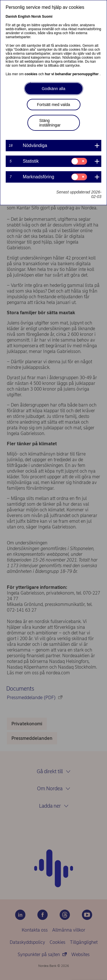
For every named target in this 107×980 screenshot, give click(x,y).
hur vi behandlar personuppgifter (72, 74)
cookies (31, 74)
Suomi (47, 17)
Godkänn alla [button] (53, 89)
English (24, 17)
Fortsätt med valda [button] (54, 105)
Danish (11, 17)
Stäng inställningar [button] (50, 123)
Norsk (36, 17)
